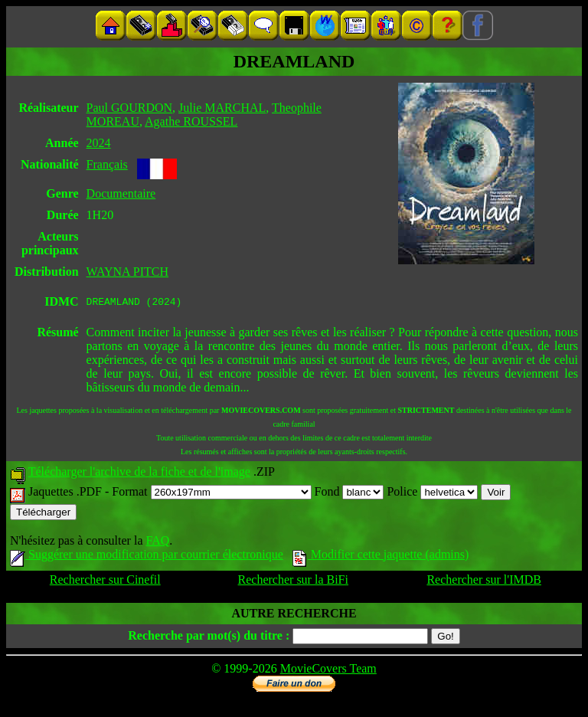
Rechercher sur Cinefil (105, 582)
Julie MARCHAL (222, 108)
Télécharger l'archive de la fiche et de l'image (139, 474)
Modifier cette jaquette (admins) (381, 557)
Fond (350, 494)
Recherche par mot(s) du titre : (209, 638)
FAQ (157, 543)
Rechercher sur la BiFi (293, 582)
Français (107, 164)
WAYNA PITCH (127, 272)
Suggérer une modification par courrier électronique (147, 557)
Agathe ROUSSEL (191, 121)
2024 (99, 143)
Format (211, 494)
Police (432, 494)
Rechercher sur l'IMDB (484, 582)
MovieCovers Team (328, 671)
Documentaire (121, 193)
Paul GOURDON (129, 108)
